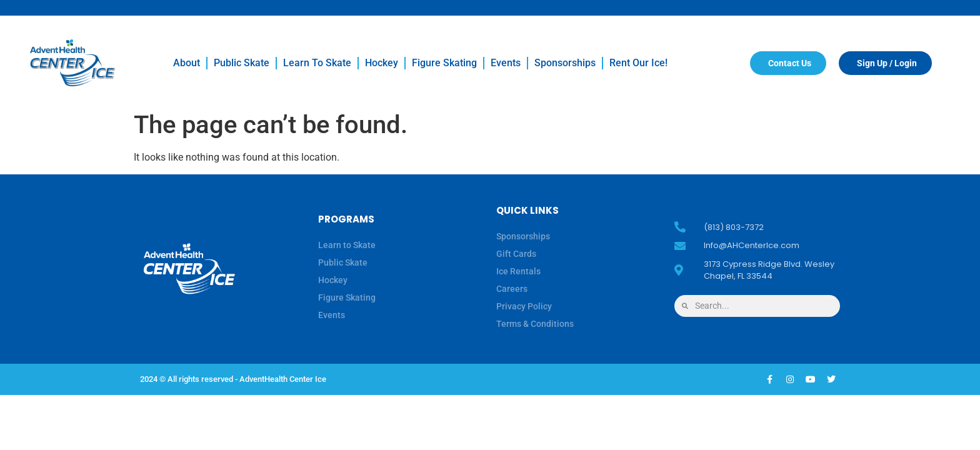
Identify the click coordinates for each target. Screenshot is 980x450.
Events (506, 63)
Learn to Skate (317, 63)
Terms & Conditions (535, 324)
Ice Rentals (518, 271)
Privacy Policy (524, 306)
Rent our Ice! (638, 63)
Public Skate (242, 63)
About (187, 63)
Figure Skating (444, 63)
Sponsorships (565, 63)
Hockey (382, 63)
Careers (512, 289)
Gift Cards (516, 254)
